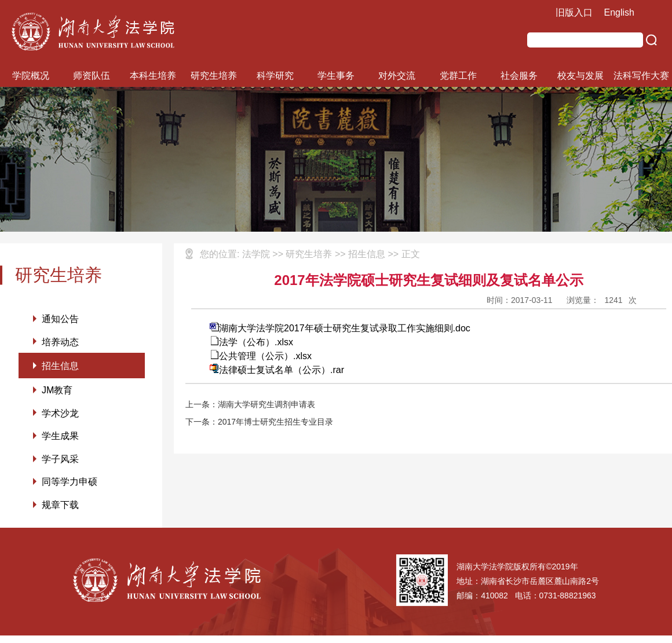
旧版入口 (574, 12)
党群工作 (458, 76)
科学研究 (275, 76)
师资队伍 (92, 76)
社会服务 (519, 76)
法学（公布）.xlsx (251, 342)
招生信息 (60, 368)
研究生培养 (214, 76)
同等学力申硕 (70, 488)
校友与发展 (580, 76)
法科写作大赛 (641, 76)
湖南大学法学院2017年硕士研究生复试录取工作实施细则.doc (340, 328)
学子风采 (60, 464)
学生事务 (336, 76)
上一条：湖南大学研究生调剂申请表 (250, 404)
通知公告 (60, 319)
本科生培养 (153, 76)
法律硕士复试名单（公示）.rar (277, 370)
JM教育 (57, 393)
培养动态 (60, 343)
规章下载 (60, 512)
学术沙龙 (60, 417)
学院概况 (31, 76)
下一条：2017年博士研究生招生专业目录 (259, 422)
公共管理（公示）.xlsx (261, 356)
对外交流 (397, 76)
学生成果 (60, 441)
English (619, 12)
